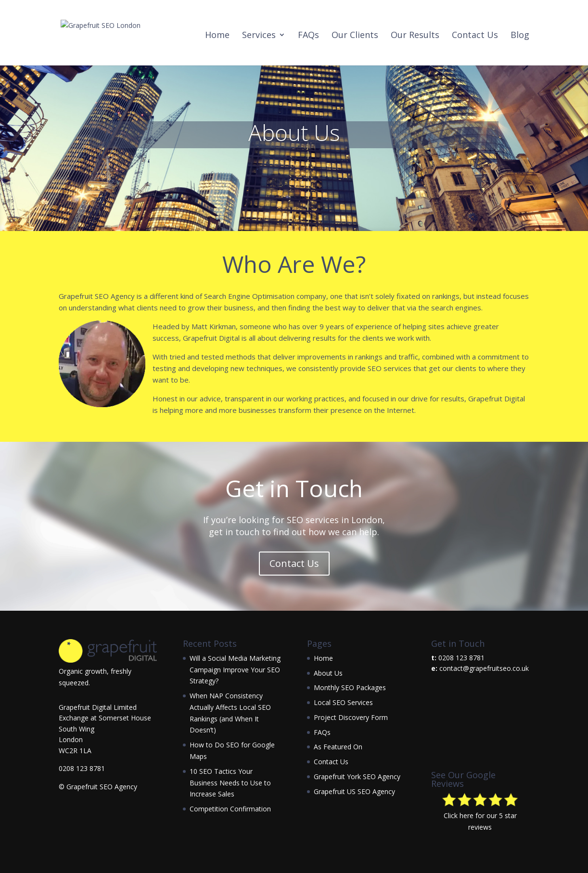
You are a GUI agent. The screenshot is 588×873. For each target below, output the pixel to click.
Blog (520, 36)
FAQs (308, 36)
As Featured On (338, 747)
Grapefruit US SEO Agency (354, 791)
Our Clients (355, 36)
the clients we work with (390, 338)
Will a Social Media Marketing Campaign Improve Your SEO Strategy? (235, 670)
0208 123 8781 (82, 768)
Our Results (415, 36)
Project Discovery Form (351, 717)
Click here (459, 815)
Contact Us (475, 36)
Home (217, 36)
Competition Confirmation (230, 809)
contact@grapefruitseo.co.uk (484, 668)
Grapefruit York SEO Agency (357, 777)
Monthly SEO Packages (350, 687)
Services (259, 36)
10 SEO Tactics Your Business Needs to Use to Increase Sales (230, 783)
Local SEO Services (343, 702)
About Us (328, 673)
